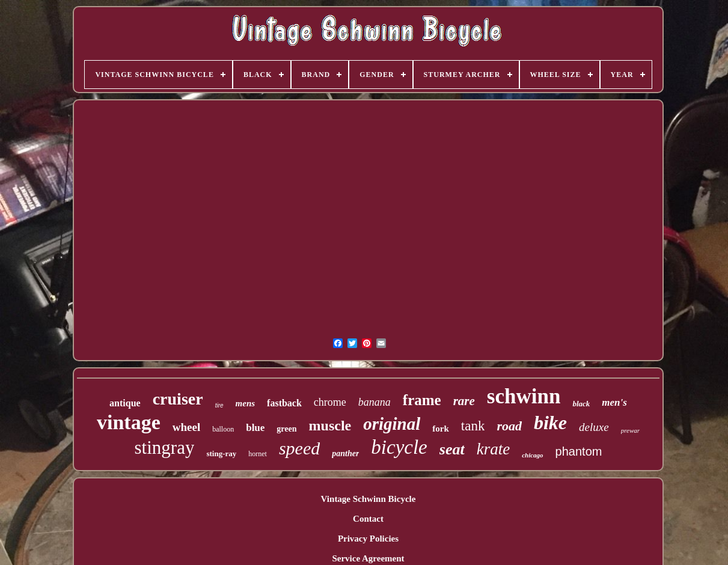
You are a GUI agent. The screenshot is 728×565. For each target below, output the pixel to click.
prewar (630, 430)
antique (125, 403)
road (509, 426)
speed (299, 448)
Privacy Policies (368, 539)
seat (452, 449)
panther (345, 454)
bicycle (399, 447)
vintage (129, 422)
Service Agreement (368, 558)
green (286, 429)
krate (493, 449)
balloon (223, 429)
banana (375, 402)
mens (246, 403)
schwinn (524, 396)
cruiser (178, 399)
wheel (186, 427)
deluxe (594, 427)
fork (441, 429)
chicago (532, 455)
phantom (579, 451)
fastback (284, 403)
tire (219, 405)
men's (614, 402)
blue (255, 428)
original (392, 424)
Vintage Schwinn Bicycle (369, 499)
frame (422, 400)
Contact (368, 519)
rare (464, 401)
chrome (330, 402)
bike (550, 423)
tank (473, 426)
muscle (330, 426)
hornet (258, 454)
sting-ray (221, 454)
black (581, 404)
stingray (165, 447)
